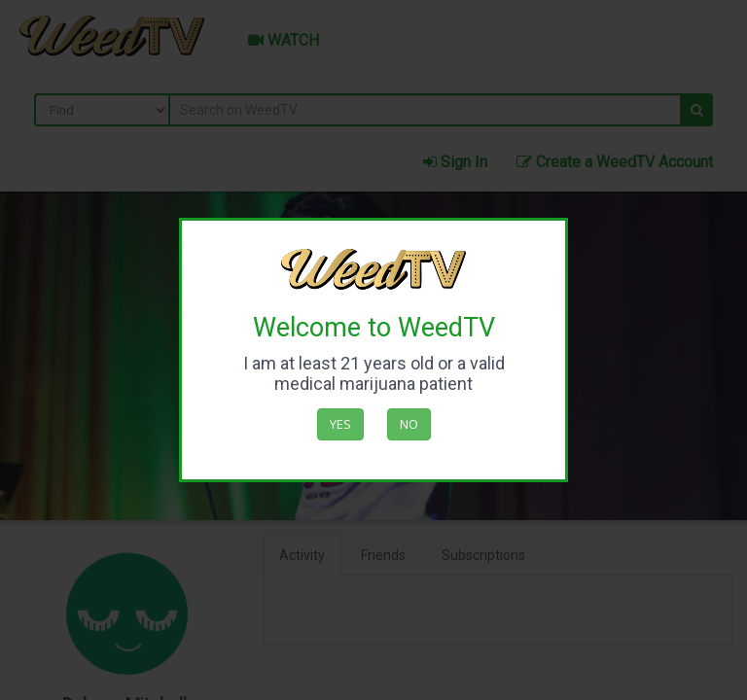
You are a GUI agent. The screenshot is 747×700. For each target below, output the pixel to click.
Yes (340, 424)
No (409, 424)
